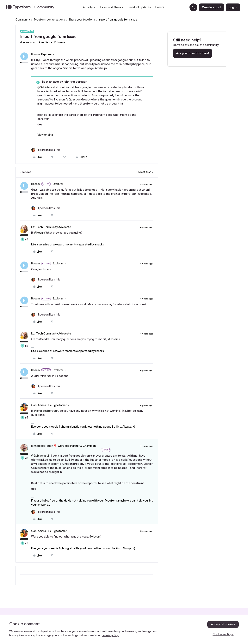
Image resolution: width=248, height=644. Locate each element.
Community (23, 20)
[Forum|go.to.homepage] (32, 7)
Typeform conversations (49, 20)
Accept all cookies (223, 624)
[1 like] (46, 150)
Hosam (35, 54)
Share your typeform (82, 20)
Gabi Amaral (39, 405)
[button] (211, 7)
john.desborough (42, 446)
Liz (33, 227)
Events (160, 7)
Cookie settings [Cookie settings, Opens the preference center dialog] (223, 634)
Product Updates (140, 7)
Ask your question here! (192, 53)
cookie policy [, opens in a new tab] (110, 635)
